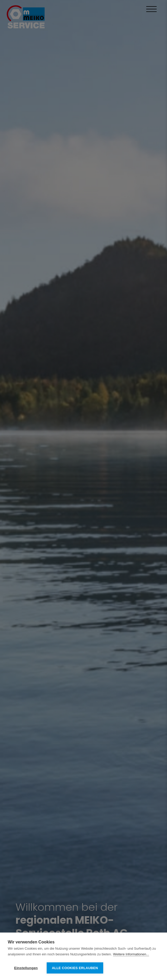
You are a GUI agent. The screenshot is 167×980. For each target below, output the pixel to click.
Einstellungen (26, 968)
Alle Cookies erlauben (75, 968)
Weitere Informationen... (131, 954)
